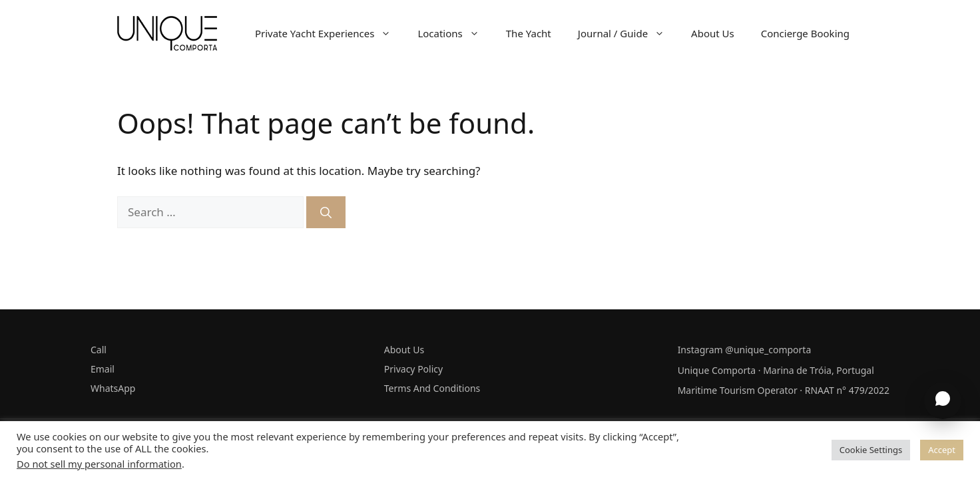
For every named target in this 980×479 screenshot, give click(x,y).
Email (103, 369)
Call (99, 350)
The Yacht (529, 33)
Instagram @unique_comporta (745, 350)
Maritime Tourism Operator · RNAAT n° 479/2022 (784, 390)
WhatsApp (113, 388)
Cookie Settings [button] (871, 450)
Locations (455, 33)
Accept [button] (942, 450)
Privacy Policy (413, 369)
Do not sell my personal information (99, 464)
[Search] (326, 212)
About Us (713, 33)
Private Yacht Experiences (330, 33)
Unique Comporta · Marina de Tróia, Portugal (776, 370)
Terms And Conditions (432, 388)
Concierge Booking (805, 33)
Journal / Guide (628, 33)
